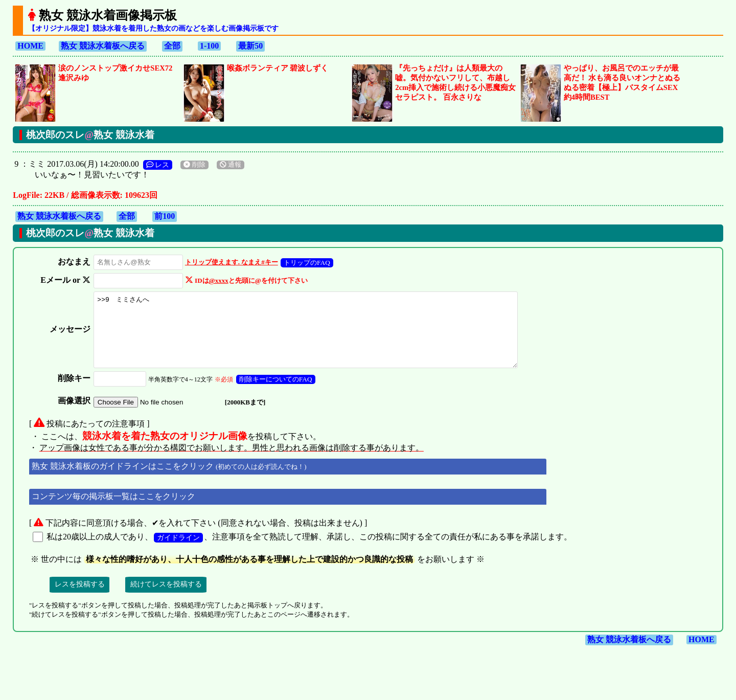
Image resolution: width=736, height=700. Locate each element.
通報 (231, 165)
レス (158, 165)
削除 (194, 165)
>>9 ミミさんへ (312, 337)
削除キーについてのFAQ (273, 393)
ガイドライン (178, 551)
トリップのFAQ (304, 263)
